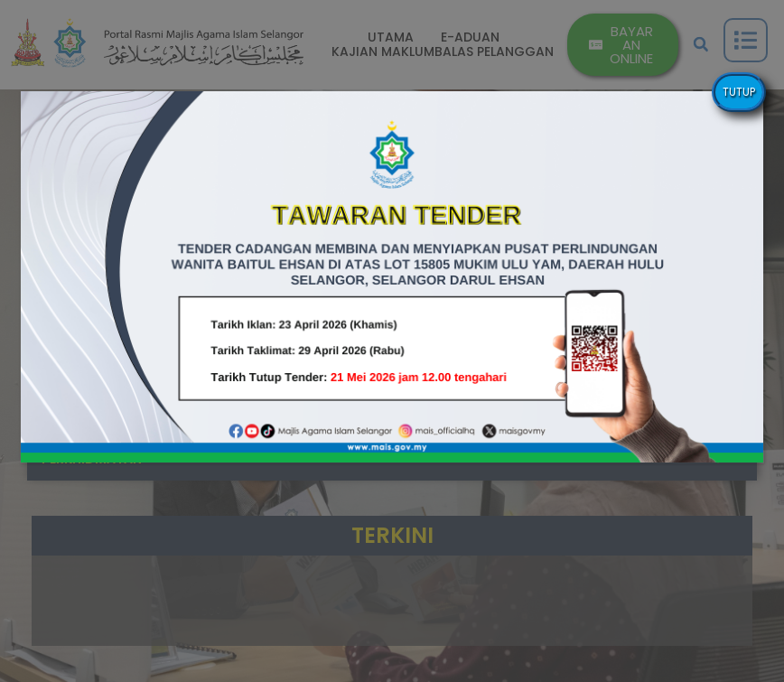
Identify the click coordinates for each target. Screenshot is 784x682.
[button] (392, 277)
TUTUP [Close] (739, 92)
